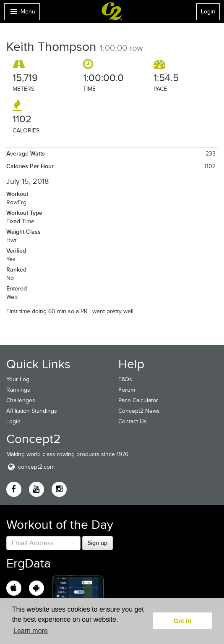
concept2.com (30, 467)
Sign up (98, 543)
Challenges (21, 400)
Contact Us (133, 421)
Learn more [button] (31, 631)
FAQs (125, 379)
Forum (127, 390)
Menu (22, 14)
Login (208, 12)
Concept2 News (139, 411)
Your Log (18, 379)
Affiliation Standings (32, 411)
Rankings (18, 390)
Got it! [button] (182, 621)
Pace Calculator (138, 400)
